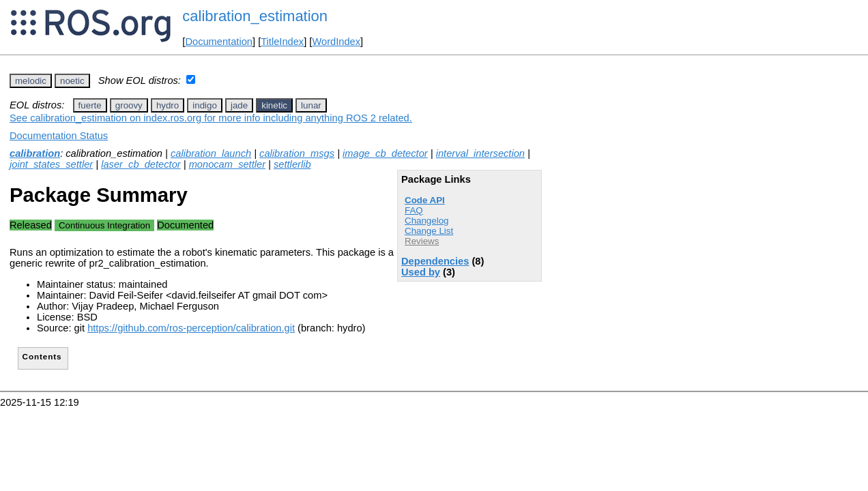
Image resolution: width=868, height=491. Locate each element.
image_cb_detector (385, 153)
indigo (205, 105)
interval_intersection (480, 153)
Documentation (219, 42)
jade (239, 105)
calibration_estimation (255, 16)
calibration (35, 153)
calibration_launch (211, 153)
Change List (429, 231)
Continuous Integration (104, 225)
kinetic (274, 105)
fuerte (90, 105)
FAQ (414, 210)
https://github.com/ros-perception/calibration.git (191, 328)
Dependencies (435, 261)
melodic (31, 81)
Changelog (426, 221)
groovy (129, 105)
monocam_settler (227, 164)
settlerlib (292, 164)
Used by (421, 272)
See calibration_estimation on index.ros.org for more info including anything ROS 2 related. (211, 118)
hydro (168, 105)
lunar (311, 105)
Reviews (422, 241)
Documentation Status (59, 136)
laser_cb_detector (141, 164)
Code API (425, 200)
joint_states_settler (51, 164)
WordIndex (336, 42)
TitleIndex (282, 42)
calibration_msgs (297, 153)
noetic (72, 81)
